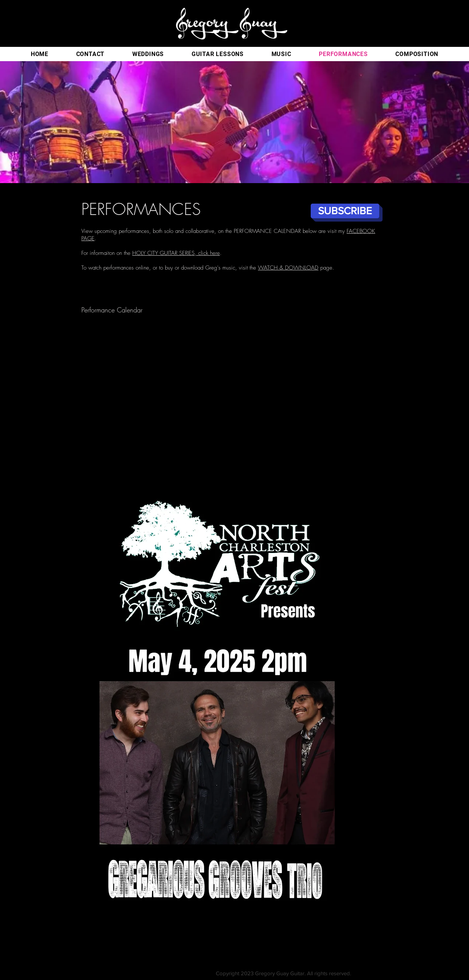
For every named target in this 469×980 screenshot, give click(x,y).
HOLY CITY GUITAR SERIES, (165, 253)
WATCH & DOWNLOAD (288, 268)
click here (209, 253)
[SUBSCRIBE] (345, 211)
